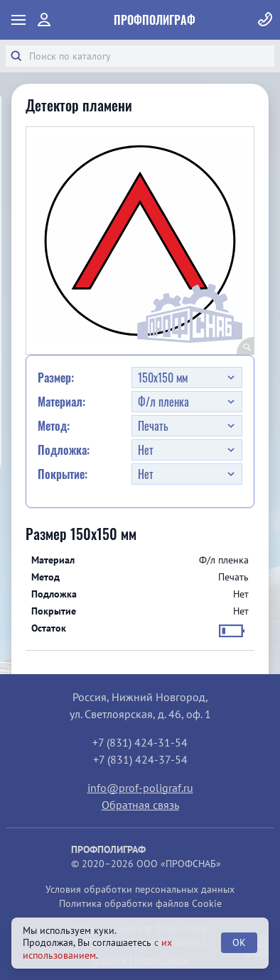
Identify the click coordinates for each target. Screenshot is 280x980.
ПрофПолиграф (155, 20)
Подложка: (64, 450)
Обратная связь (140, 805)
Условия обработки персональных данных (140, 889)
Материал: (61, 402)
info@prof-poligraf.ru (140, 788)
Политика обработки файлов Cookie (140, 903)
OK (239, 942)
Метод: (54, 426)
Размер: (56, 378)
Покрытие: (63, 474)
